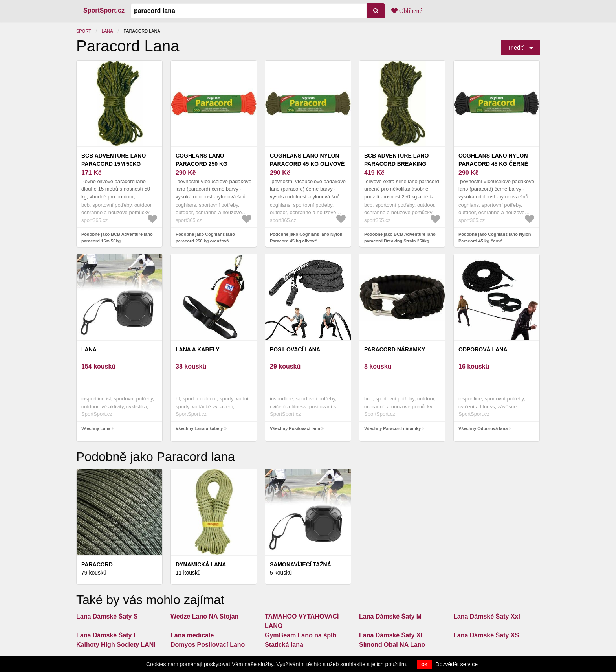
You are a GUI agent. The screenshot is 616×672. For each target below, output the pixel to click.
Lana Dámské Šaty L (107, 635)
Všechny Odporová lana (483, 428)
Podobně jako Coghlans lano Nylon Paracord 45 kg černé (495, 238)
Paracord (97, 564)
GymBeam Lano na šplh (301, 635)
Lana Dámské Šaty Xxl (487, 616)
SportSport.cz (104, 10)
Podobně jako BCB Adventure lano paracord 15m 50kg (117, 238)
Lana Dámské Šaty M (390, 616)
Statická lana (284, 645)
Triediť (516, 48)
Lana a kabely (198, 349)
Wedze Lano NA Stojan (204, 616)
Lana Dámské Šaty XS (486, 635)
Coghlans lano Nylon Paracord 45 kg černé (493, 160)
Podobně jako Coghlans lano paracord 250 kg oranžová (205, 238)
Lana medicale (192, 635)
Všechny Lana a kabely (199, 428)
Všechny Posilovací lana (295, 428)
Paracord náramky (395, 349)
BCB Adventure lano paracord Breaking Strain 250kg (396, 164)
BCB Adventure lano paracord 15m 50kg (114, 160)
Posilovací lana (295, 349)
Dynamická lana (201, 564)
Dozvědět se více (457, 664)
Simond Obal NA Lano (392, 645)
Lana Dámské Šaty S (107, 616)
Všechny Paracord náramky (392, 428)
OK (424, 665)
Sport (84, 31)
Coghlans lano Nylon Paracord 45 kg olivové (307, 160)
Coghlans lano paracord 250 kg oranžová (202, 164)
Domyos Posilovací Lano (208, 645)
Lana (107, 31)
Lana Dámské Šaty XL (392, 635)
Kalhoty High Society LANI (116, 645)
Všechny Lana (96, 428)
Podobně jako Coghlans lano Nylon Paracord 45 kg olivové (306, 238)
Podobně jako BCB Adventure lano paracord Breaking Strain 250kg (400, 238)
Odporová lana (483, 349)
